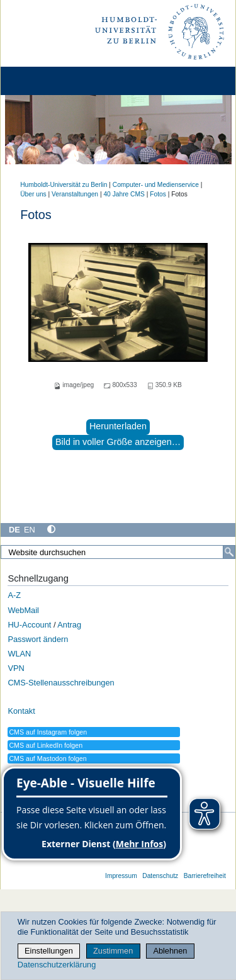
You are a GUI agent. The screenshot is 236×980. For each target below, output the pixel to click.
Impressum (121, 876)
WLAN (19, 654)
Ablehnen (170, 951)
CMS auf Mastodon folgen (48, 758)
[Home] (45, 81)
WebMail (23, 610)
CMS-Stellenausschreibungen (61, 683)
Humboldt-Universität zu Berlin (64, 185)
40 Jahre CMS (124, 194)
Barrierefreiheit (205, 876)
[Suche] (229, 552)
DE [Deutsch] (14, 530)
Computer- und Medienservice (156, 185)
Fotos (158, 194)
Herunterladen (118, 426)
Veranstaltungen (75, 194)
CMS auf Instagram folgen (48, 732)
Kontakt (21, 711)
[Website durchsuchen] (118, 552)
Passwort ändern (38, 639)
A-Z (14, 595)
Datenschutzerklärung (57, 965)
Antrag (69, 625)
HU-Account (29, 625)
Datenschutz (160, 876)
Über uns (33, 194)
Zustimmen (113, 951)
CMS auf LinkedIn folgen (46, 745)
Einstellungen (49, 951)
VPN (16, 668)
